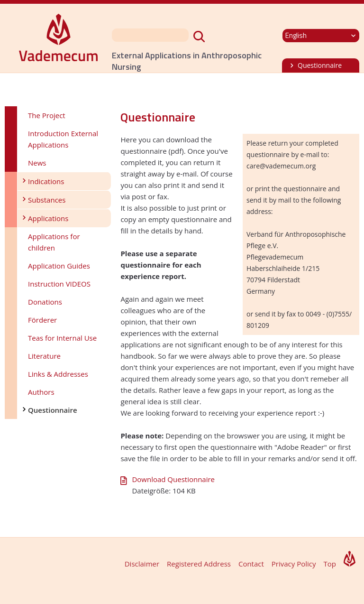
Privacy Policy (294, 564)
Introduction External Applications (63, 139)
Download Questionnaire (173, 479)
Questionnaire (320, 65)
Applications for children (54, 242)
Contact (251, 564)
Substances (47, 200)
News (37, 163)
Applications (48, 218)
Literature (44, 356)
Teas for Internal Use (62, 338)
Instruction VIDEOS (59, 284)
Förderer (42, 320)
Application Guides (59, 266)
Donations (45, 302)
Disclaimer (142, 564)
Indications (46, 181)
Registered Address (199, 564)
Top (330, 564)
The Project (47, 115)
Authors (41, 392)
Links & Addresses (58, 374)
